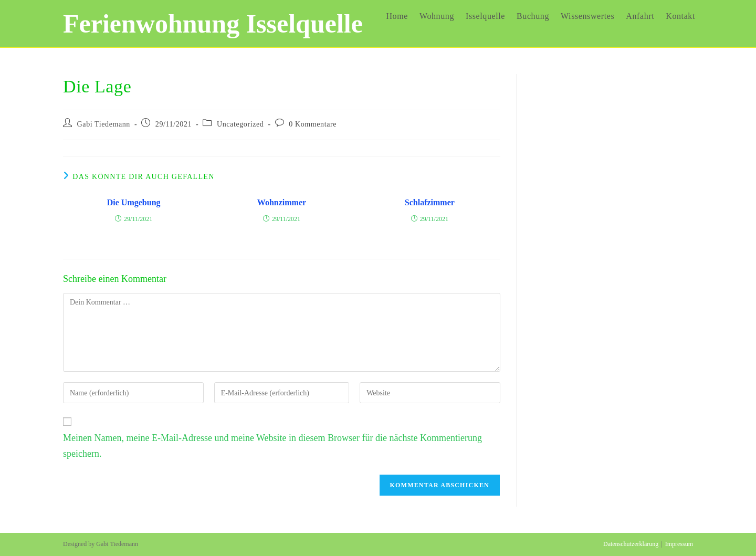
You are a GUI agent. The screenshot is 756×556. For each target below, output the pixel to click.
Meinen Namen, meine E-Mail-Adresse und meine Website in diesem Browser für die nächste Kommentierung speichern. (272, 446)
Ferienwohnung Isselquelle (213, 24)
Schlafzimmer (430, 202)
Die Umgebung (134, 202)
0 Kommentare (313, 124)
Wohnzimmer (282, 202)
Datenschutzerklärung (631, 544)
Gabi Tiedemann (104, 124)
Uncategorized (240, 124)
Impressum (679, 544)
